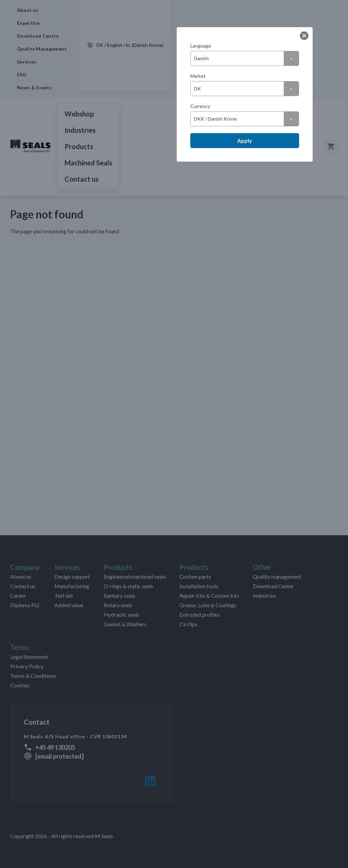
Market (198, 76)
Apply (245, 140)
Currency (200, 106)
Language (201, 46)
